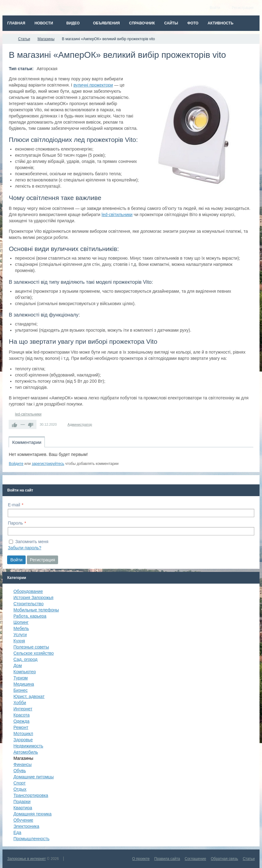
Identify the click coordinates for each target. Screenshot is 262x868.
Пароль (15, 523)
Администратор (80, 424)
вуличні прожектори (93, 85)
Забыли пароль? (24, 548)
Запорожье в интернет (26, 859)
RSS (251, 457)
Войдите (16, 464)
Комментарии (27, 442)
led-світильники (117, 215)
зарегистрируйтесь (48, 464)
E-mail (14, 505)
